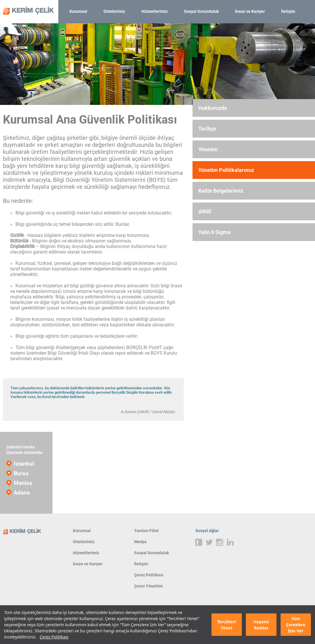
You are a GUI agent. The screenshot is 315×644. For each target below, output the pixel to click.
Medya (140, 542)
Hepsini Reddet (261, 625)
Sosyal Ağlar (207, 531)
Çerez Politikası (54, 637)
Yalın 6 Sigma (214, 232)
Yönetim (208, 149)
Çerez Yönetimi (148, 586)
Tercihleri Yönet (226, 625)
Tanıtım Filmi (146, 531)
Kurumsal (78, 11)
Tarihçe (207, 129)
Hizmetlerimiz (155, 11)
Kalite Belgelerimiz (221, 191)
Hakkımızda (213, 108)
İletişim (288, 11)
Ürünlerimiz (114, 11)
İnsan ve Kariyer (250, 11)
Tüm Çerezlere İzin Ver (296, 625)
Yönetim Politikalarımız (226, 170)
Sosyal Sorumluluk (201, 11)
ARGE (205, 211)
